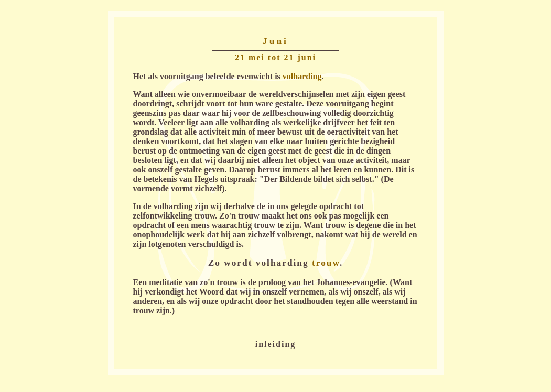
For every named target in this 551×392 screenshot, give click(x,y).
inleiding (276, 344)
